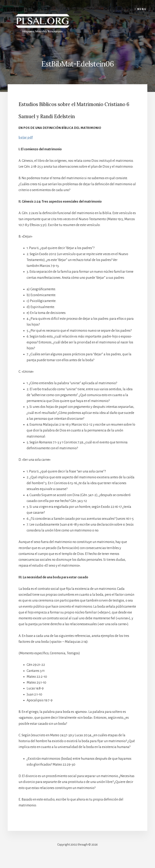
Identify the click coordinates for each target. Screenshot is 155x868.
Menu (142, 9)
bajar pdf (26, 138)
